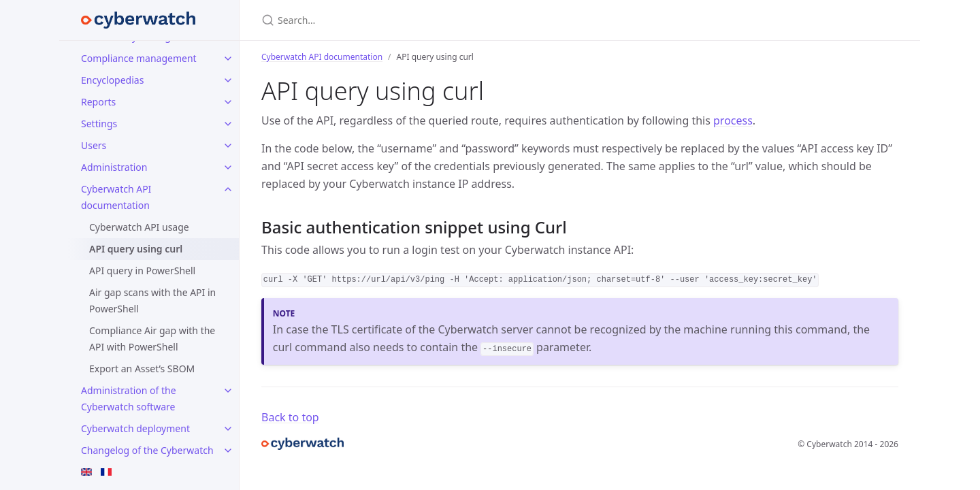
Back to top (290, 417)
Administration (114, 167)
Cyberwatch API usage (139, 227)
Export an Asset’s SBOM (142, 369)
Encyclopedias (112, 80)
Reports (98, 102)
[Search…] (422, 20)
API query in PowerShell (142, 271)
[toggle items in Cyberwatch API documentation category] (228, 189)
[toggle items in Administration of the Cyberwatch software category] (228, 391)
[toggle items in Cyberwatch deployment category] (228, 429)
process (733, 120)
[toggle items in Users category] (228, 146)
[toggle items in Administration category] (228, 167)
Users (94, 145)
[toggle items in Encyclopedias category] (228, 80)
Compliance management (139, 58)
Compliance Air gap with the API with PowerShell (152, 339)
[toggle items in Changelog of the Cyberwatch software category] (228, 451)
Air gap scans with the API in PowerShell (152, 300)
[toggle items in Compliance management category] (228, 59)
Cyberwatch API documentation (116, 197)
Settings (99, 124)
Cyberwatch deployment (135, 428)
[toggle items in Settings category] (228, 124)
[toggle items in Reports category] (228, 102)
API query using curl (136, 249)
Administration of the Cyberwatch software (129, 398)
